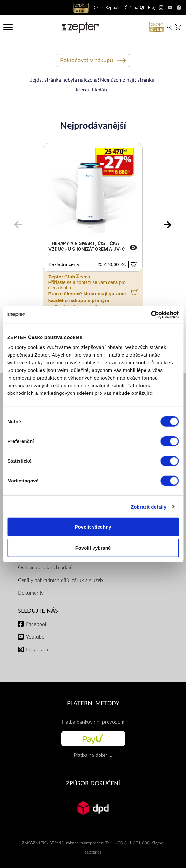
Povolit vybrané (93, 548)
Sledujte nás (38, 611)
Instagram (37, 650)
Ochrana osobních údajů (45, 568)
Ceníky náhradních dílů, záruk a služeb (60, 580)
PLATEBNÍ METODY (93, 703)
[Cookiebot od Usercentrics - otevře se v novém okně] (151, 315)
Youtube (35, 637)
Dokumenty (31, 593)
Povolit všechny (93, 527)
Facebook (37, 624)
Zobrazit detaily (149, 506)
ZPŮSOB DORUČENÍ (93, 783)
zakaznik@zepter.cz (84, 843)
